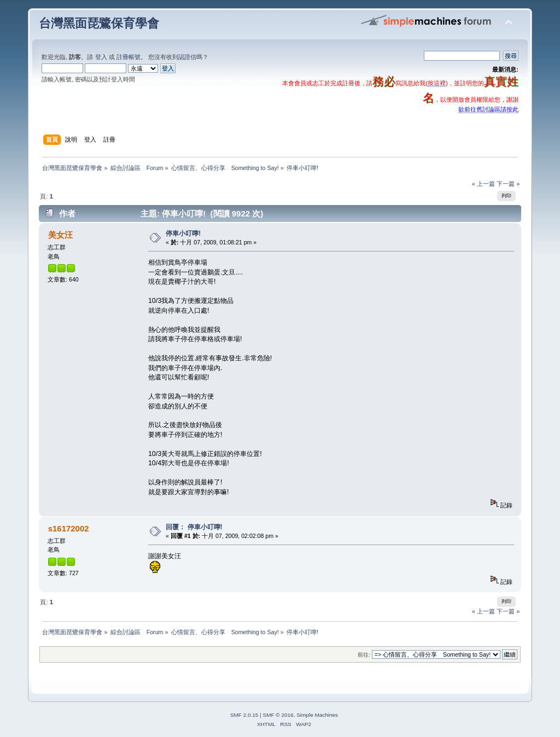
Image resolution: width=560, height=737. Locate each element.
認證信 (187, 57)
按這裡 (437, 83)
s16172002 (69, 528)
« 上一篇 (483, 184)
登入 (101, 57)
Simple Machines (317, 715)
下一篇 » (508, 184)
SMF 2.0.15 (244, 715)
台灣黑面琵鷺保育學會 (99, 23)
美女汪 (60, 235)
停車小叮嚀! (183, 233)
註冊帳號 (129, 57)
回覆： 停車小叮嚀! (194, 527)
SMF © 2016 (278, 715)
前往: (364, 655)
